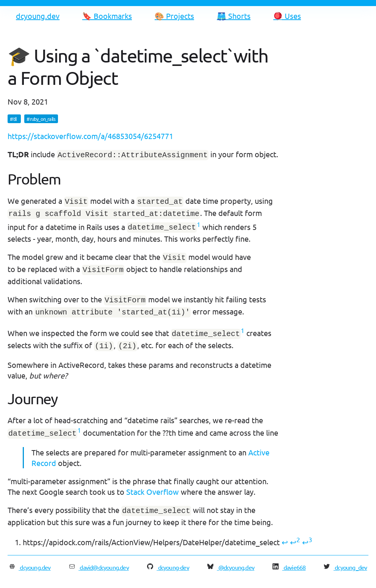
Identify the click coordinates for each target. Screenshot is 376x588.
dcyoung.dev (38, 16)
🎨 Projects (174, 16)
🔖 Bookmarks (107, 16)
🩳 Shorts (234, 16)
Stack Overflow (153, 483)
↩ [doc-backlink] (285, 533)
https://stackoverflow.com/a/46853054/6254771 (90, 136)
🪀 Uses (287, 16)
